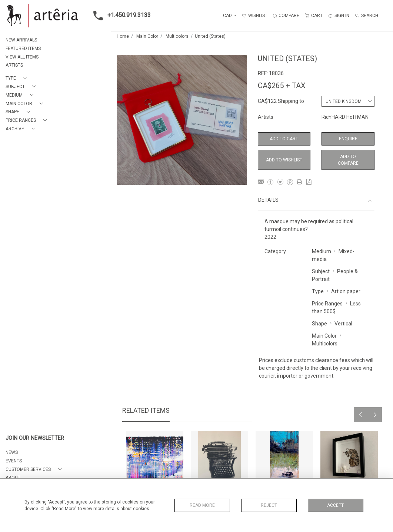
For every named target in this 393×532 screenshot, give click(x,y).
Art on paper (346, 291)
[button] (18, 78)
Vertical (343, 324)
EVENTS (14, 461)
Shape (319, 324)
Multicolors (177, 36)
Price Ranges (327, 304)
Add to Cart (284, 139)
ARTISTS (14, 65)
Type (318, 291)
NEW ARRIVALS (21, 40)
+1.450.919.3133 (120, 16)
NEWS (12, 452)
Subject (321, 271)
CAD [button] (228, 16)
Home (123, 36)
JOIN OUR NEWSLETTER (35, 438)
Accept (335, 505)
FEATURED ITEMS (23, 48)
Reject (269, 505)
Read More (202, 505)
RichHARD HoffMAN (345, 117)
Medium (322, 251)
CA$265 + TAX (282, 86)
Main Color (147, 36)
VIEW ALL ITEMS (22, 57)
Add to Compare (348, 160)
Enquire (348, 139)
